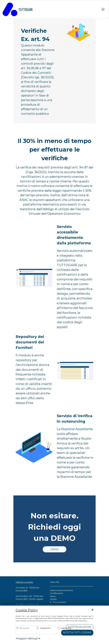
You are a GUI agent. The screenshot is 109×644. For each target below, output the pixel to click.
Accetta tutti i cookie (77, 632)
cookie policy (74, 618)
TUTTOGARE (18, 9)
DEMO (55, 549)
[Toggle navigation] (103, 9)
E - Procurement (58, 602)
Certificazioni (56, 593)
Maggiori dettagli (28, 638)
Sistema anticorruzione (61, 590)
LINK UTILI (55, 582)
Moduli (53, 599)
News (53, 596)
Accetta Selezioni (80, 627)
